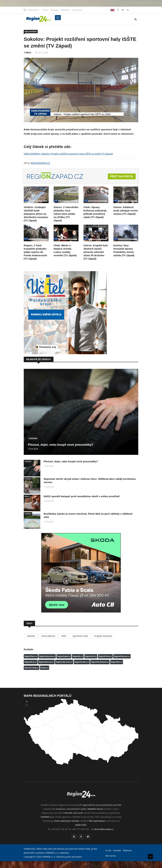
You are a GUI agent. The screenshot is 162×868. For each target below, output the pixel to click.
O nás (45, 10)
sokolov (31, 636)
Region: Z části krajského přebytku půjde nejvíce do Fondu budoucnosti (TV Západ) (35, 252)
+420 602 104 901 (60, 829)
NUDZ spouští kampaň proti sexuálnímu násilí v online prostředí (82, 496)
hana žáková (48, 636)
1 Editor (28, 53)
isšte (64, 636)
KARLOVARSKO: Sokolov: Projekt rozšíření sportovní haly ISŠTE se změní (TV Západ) (68, 154)
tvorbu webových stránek (66, 821)
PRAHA (27, 496)
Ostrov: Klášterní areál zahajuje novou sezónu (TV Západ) (126, 210)
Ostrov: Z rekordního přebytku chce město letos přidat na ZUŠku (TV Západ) (66, 214)
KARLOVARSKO (31, 32)
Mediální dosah (95, 809)
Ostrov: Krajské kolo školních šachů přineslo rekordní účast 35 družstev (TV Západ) (96, 252)
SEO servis (77, 10)
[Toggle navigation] (58, 18)
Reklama (65, 10)
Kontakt (54, 10)
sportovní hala (80, 636)
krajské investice (103, 636)
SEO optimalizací (97, 821)
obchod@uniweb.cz (104, 829)
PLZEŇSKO (28, 479)
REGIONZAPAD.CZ (40, 163)
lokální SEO (81, 825)
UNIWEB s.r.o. (47, 817)
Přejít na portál (122, 177)
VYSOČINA (33, 438)
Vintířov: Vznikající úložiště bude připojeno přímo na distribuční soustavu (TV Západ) (36, 214)
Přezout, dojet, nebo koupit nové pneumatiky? (61, 445)
